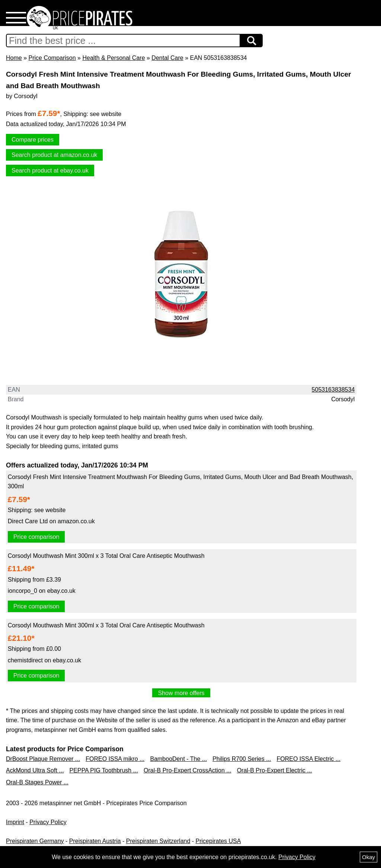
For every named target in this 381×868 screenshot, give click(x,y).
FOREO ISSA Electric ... (309, 759)
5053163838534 (333, 390)
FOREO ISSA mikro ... (115, 759)
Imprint (15, 822)
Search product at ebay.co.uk (50, 171)
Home (14, 58)
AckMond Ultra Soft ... (35, 770)
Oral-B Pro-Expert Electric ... (275, 770)
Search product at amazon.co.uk (54, 155)
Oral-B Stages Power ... (37, 782)
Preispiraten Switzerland (158, 841)
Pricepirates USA (218, 841)
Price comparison (36, 537)
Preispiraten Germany (35, 841)
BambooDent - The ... (178, 759)
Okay (369, 857)
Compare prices (33, 140)
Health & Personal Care (113, 58)
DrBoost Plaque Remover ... (43, 759)
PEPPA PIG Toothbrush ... (104, 770)
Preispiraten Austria (95, 841)
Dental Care (167, 58)
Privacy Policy (48, 822)
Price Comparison (52, 58)
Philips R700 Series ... (242, 759)
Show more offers (181, 693)
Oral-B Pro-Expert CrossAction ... (188, 770)
